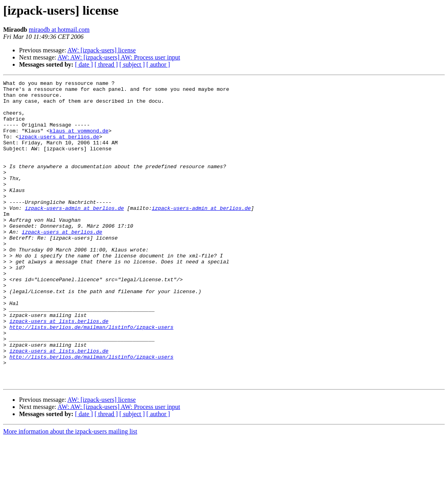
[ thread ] (106, 64)
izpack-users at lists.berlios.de (59, 370)
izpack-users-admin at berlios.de (75, 234)
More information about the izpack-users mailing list (70, 492)
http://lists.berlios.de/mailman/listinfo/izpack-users (91, 377)
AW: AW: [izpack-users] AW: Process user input (119, 57)
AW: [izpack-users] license (102, 50)
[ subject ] (132, 64)
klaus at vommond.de (79, 141)
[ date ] (84, 64)
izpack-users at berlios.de (59, 148)
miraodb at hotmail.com (59, 30)
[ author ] (158, 64)
